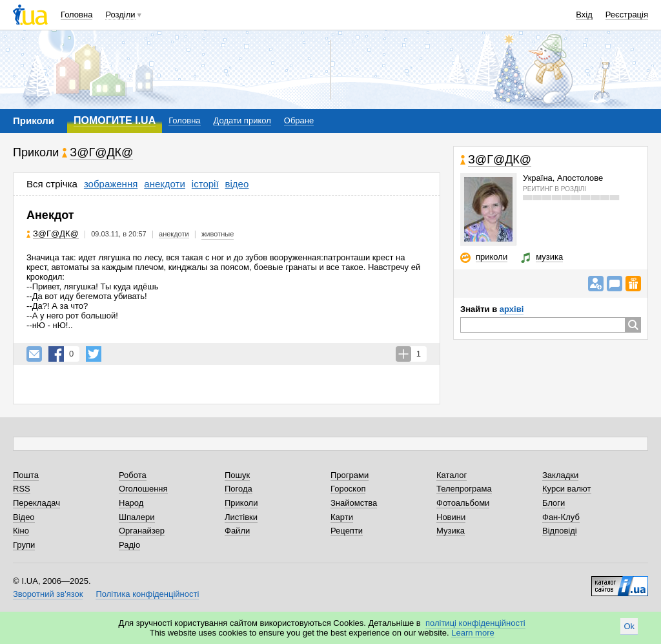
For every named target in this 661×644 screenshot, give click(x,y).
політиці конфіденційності (475, 623)
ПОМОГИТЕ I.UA (115, 120)
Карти (342, 517)
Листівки (241, 517)
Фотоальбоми (463, 503)
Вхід (584, 15)
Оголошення (143, 489)
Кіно (21, 531)
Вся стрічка (52, 184)
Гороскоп (348, 489)
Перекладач (36, 503)
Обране (299, 120)
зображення (111, 184)
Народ (131, 503)
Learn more (473, 633)
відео (237, 184)
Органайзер (142, 531)
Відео (24, 517)
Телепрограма (464, 489)
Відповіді (560, 531)
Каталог (452, 475)
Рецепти (347, 531)
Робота (133, 475)
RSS (22, 489)
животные (218, 234)
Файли (237, 531)
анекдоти (165, 184)
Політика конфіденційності (147, 594)
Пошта (26, 475)
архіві (512, 309)
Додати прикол (242, 120)
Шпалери (137, 517)
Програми (350, 475)
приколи (492, 257)
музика (549, 257)
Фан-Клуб (561, 517)
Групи (24, 545)
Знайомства (354, 503)
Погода (239, 489)
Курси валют (567, 489)
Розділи (120, 15)
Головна (76, 15)
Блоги (554, 503)
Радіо (129, 545)
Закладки (560, 475)
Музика (451, 531)
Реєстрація (627, 15)
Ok (629, 626)
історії (205, 184)
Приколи (241, 503)
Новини (451, 517)
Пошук (237, 475)
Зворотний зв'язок (48, 594)
